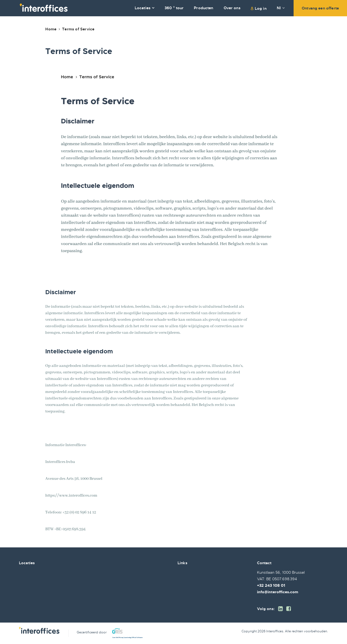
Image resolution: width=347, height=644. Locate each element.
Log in (261, 8)
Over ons (232, 8)
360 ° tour (174, 8)
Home (51, 29)
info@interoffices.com (278, 592)
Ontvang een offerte (320, 8)
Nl (281, 8)
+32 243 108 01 (271, 585)
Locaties (143, 8)
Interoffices (44, 8)
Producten (203, 8)
